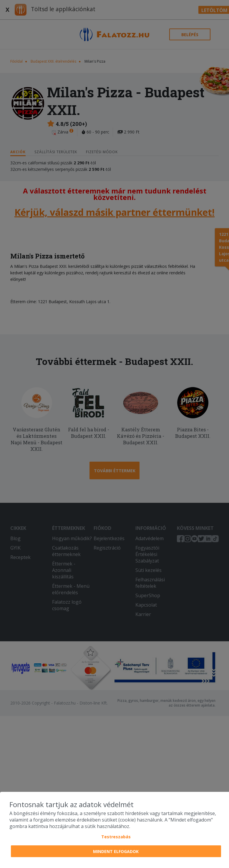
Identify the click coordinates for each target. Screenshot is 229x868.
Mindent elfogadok (116, 851)
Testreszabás (116, 837)
